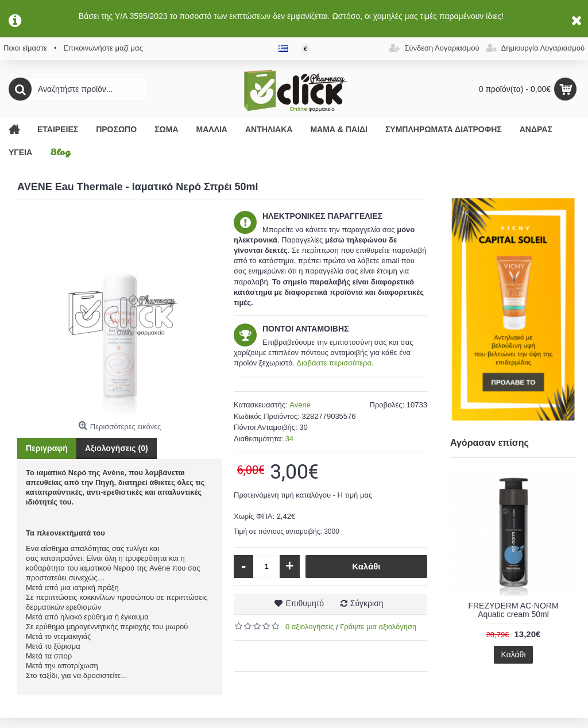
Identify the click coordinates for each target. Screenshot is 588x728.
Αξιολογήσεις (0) (117, 448)
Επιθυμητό (305, 603)
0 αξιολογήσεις (310, 627)
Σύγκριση (367, 603)
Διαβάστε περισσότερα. (335, 363)
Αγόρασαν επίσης (490, 443)
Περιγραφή (47, 448)
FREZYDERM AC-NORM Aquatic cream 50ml (513, 610)
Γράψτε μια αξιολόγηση (378, 627)
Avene (300, 405)
